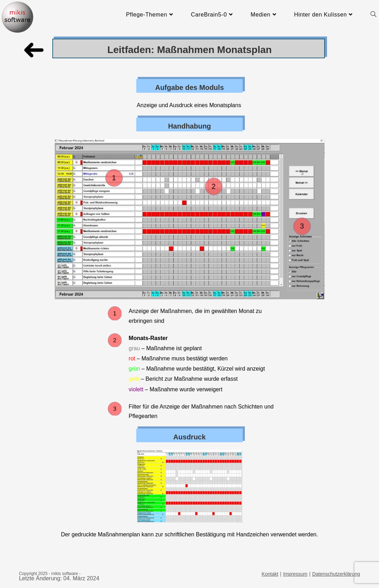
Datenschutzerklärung (336, 574)
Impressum (295, 574)
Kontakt (270, 574)
